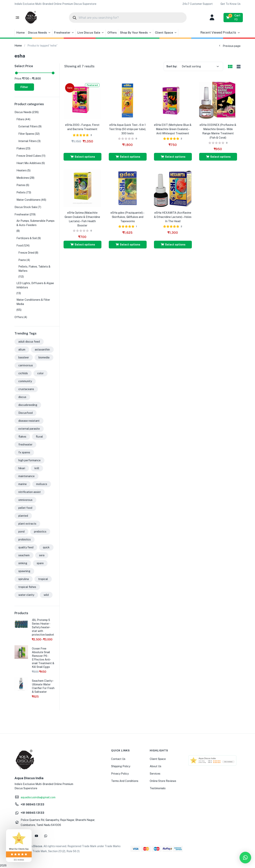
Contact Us (118, 759)
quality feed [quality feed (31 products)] (26, 547)
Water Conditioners (28, 200)
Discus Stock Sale (26, 207)
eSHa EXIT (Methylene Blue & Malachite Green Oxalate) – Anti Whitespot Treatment (173, 129)
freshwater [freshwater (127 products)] (25, 445)
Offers (112, 33)
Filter (24, 87)
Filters (20, 119)
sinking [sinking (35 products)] (23, 563)
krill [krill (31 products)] (37, 468)
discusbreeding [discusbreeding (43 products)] (28, 405)
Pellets (21, 192)
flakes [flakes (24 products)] (22, 437)
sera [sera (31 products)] (42, 555)
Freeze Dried (26, 253)
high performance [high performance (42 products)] (29, 460)
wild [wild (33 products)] (46, 595)
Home (21, 33)
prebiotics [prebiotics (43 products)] (40, 532)
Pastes (21, 185)
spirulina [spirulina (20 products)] (24, 579)
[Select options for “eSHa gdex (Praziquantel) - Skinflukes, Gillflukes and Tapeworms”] (128, 245)
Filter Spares (26, 134)
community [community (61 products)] (25, 381)
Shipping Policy (121, 766)
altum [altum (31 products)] (22, 350)
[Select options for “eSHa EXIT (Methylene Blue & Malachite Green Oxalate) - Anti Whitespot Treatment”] (173, 157)
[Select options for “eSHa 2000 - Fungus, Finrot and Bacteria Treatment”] (82, 157)
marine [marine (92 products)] (23, 484)
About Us (156, 766)
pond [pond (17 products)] (21, 532)
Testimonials (158, 788)
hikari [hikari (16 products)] (22, 468)
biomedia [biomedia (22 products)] (44, 357)
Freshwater (64, 33)
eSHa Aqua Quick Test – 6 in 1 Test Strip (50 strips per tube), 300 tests (127, 129)
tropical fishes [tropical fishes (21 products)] (27, 587)
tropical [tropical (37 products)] (43, 579)
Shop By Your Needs (136, 33)
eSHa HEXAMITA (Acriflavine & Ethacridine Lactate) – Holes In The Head (173, 217)
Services (155, 774)
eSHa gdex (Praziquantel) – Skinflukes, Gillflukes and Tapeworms (127, 217)
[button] (55, 4)
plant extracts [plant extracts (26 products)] (27, 524)
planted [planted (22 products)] (23, 516)
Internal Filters (28, 141)
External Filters (28, 126)
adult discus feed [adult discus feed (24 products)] (29, 342)
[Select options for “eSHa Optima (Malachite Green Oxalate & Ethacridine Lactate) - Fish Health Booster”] (82, 245)
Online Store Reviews (163, 781)
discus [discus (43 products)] (22, 397)
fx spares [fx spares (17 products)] (24, 452)
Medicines (23, 178)
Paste (22, 260)
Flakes (21, 148)
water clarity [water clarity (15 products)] (26, 595)
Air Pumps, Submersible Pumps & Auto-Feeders (35, 223)
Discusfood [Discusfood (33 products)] (25, 413)
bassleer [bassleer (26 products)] (24, 357)
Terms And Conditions (125, 781)
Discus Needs (39, 33)
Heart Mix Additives (29, 163)
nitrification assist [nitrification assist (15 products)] (30, 492)
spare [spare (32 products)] (40, 563)
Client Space (166, 33)
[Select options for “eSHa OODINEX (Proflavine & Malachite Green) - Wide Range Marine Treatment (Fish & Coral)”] (218, 157)
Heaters (22, 170)
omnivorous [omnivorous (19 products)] (25, 500)
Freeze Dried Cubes (29, 156)
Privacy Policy (120, 774)
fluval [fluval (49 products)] (39, 437)
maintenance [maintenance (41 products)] (26, 476)
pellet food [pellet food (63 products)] (25, 508)
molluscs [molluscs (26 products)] (42, 484)
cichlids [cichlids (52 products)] (23, 373)
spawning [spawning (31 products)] (24, 571)
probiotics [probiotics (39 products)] (25, 539)
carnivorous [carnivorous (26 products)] (26, 365)
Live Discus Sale (91, 33)
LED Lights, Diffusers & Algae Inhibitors (35, 285)
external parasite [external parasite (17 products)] (29, 429)
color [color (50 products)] (40, 373)
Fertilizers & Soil (27, 238)
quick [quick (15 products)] (46, 547)
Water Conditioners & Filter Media (33, 302)
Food (20, 246)
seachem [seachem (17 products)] (24, 555)
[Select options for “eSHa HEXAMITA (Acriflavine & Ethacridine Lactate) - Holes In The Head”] (173, 245)
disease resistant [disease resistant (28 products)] (29, 421)
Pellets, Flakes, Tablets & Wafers (34, 269)
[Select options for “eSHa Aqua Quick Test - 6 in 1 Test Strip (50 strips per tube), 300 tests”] (128, 157)
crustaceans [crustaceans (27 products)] (26, 389)
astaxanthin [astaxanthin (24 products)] (42, 350)
